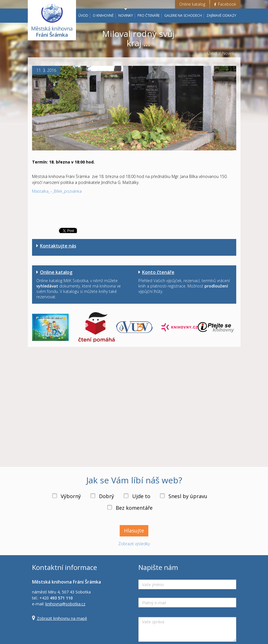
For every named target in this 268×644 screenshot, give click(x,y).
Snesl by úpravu (188, 496)
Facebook (225, 4)
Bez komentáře (134, 508)
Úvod (83, 15)
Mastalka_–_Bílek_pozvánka (57, 191)
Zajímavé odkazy (221, 15)
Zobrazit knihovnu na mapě (62, 618)
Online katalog (192, 4)
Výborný (71, 496)
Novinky (126, 15)
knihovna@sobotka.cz (65, 604)
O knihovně (103, 15)
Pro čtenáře (149, 15)
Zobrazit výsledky (134, 544)
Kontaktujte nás (58, 246)
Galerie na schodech (183, 15)
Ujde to (141, 496)
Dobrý (106, 496)
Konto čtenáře (158, 272)
